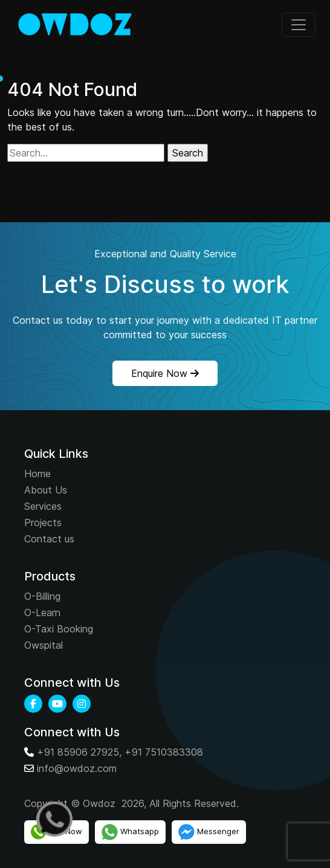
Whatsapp (130, 832)
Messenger (209, 832)
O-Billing (42, 596)
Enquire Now (165, 373)
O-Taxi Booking (59, 629)
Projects (43, 522)
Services (43, 506)
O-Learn (42, 612)
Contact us (49, 539)
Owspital (44, 645)
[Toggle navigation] (299, 25)
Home (37, 474)
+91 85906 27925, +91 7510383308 (120, 752)
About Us (46, 490)
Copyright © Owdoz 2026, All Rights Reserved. (131, 803)
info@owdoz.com (77, 768)
